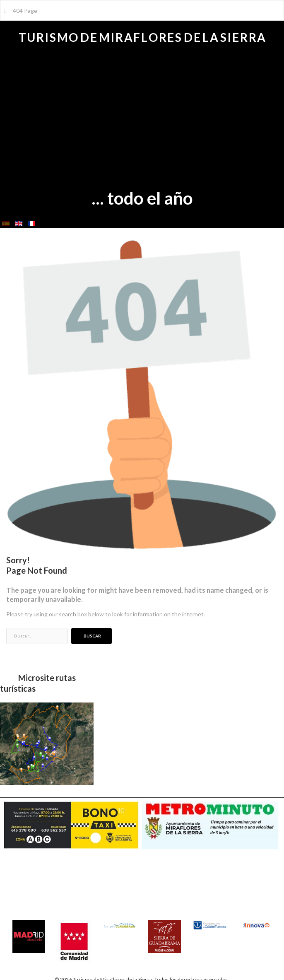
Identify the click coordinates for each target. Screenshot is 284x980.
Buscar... (6, 628)
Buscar (264, 234)
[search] (37, 636)
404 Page (21, 11)
